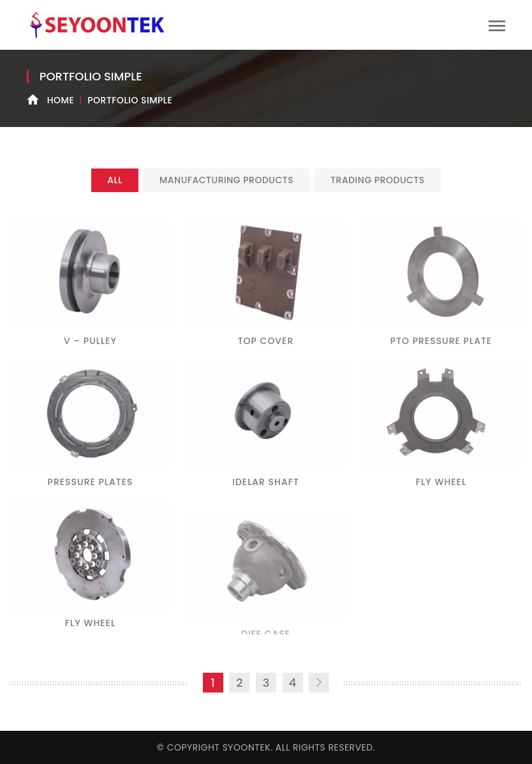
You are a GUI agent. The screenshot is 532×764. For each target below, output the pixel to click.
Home (61, 100)
